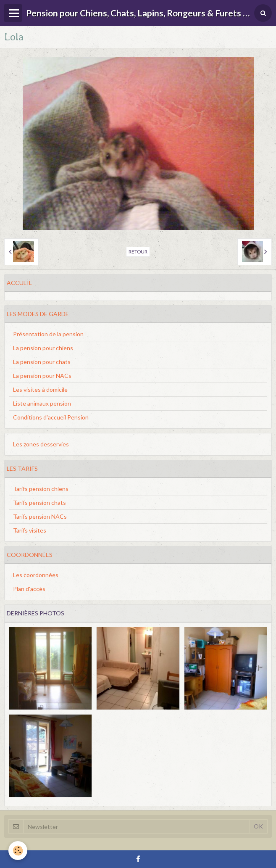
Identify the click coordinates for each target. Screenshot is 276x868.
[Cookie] (18, 851)
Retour (138, 252)
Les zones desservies (41, 444)
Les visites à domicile (40, 389)
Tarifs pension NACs (40, 516)
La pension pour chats (42, 362)
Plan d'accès (29, 589)
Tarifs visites (30, 530)
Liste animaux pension (42, 403)
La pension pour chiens (43, 348)
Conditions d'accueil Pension (51, 417)
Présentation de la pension (48, 334)
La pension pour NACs (42, 376)
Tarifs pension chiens (41, 489)
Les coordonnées (36, 575)
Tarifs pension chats (39, 503)
